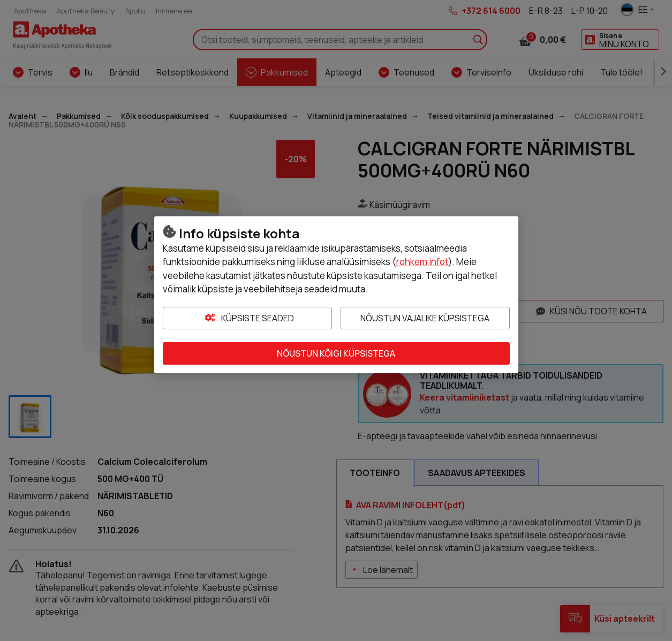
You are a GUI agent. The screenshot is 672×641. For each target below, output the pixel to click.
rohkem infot (422, 262)
